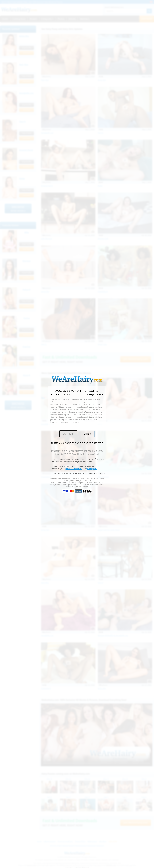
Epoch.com (62, 483)
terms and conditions (74, 469)
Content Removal (81, 487)
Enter (87, 434)
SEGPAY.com (81, 485)
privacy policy (91, 469)
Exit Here (68, 434)
